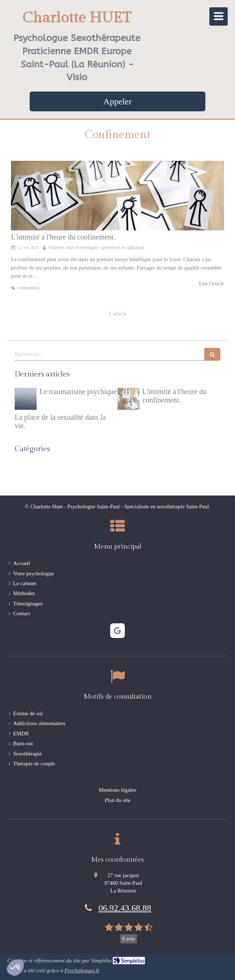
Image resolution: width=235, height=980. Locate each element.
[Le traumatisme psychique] (26, 399)
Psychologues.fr (82, 970)
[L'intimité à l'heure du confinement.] (117, 196)
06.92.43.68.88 (125, 908)
